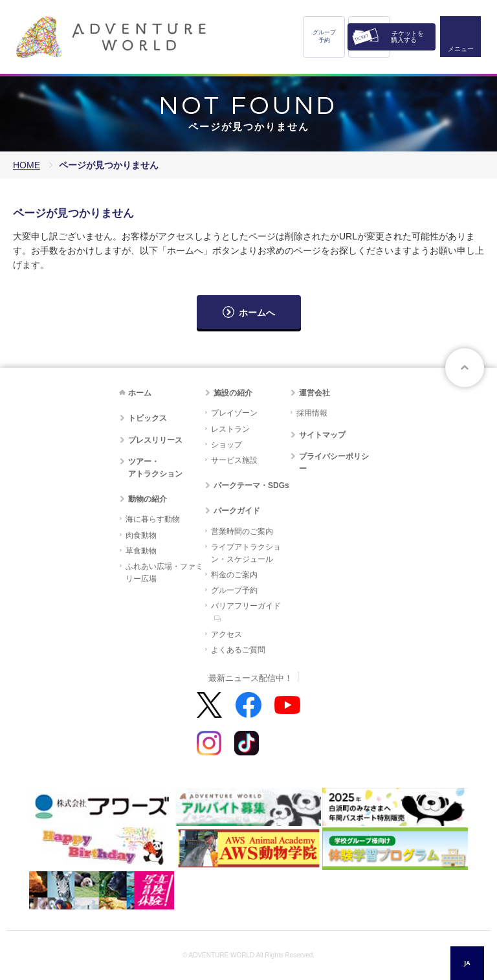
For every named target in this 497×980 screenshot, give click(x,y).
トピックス (148, 418)
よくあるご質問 (238, 650)
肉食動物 (141, 535)
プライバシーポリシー (334, 462)
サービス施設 (234, 460)
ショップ (226, 445)
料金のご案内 (234, 575)
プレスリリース (155, 440)
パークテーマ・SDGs (251, 485)
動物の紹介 (148, 499)
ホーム (140, 393)
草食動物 (141, 551)
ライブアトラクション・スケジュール (246, 553)
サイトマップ (322, 435)
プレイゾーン (234, 413)
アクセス (226, 634)
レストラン (230, 429)
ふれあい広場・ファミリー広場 (164, 573)
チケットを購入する (407, 37)
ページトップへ (465, 368)
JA (467, 963)
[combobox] (467, 963)
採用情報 (312, 413)
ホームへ (257, 313)
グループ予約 (324, 36)
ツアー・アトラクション (155, 468)
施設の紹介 (233, 393)
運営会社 (315, 393)
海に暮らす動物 (153, 519)
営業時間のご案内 (242, 531)
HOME (27, 165)
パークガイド (237, 511)
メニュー (461, 49)
